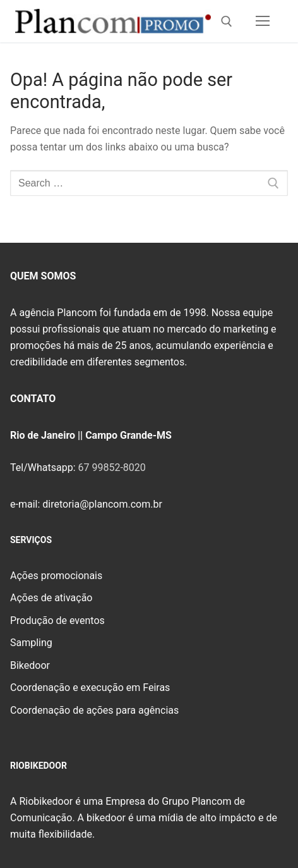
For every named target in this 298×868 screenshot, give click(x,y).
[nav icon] (263, 21)
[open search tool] (227, 21)
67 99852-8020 (111, 468)
